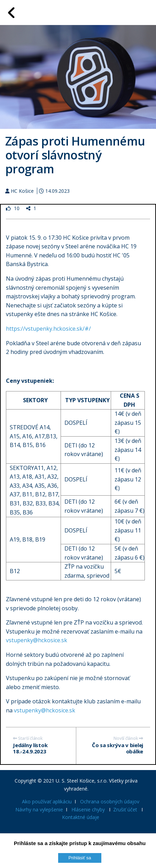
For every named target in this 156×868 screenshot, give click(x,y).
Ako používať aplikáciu (47, 801)
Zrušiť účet (125, 809)
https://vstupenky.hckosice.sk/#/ (48, 329)
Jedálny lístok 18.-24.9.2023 (30, 748)
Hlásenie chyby (88, 809)
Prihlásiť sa (80, 858)
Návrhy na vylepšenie (39, 809)
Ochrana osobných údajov (110, 801)
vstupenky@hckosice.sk (37, 640)
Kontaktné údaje (81, 817)
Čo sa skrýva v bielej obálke (118, 748)
